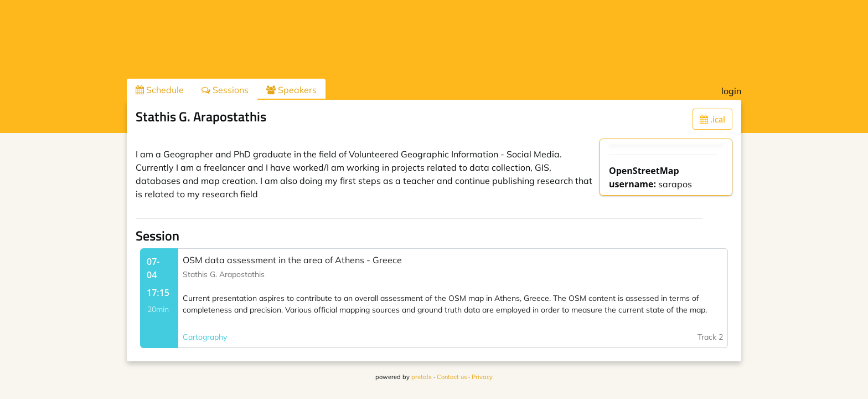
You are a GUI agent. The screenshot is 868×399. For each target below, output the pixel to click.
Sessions (225, 90)
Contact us (452, 377)
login (731, 91)
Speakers (291, 90)
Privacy (482, 377)
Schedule (160, 90)
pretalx (422, 377)
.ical (712, 119)
